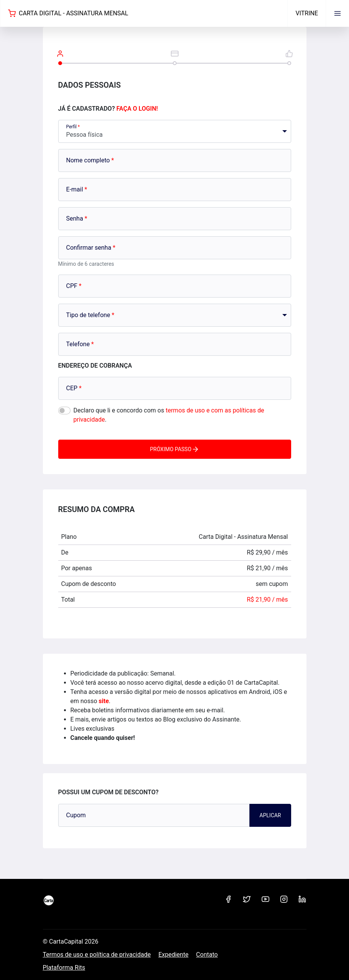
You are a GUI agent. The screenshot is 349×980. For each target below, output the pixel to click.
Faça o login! (137, 109)
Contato (207, 955)
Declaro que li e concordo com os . (169, 415)
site (104, 701)
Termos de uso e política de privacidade (97, 955)
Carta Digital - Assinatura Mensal (68, 13)
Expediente (173, 955)
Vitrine (307, 13)
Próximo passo (174, 449)
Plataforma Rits (64, 968)
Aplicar (270, 815)
